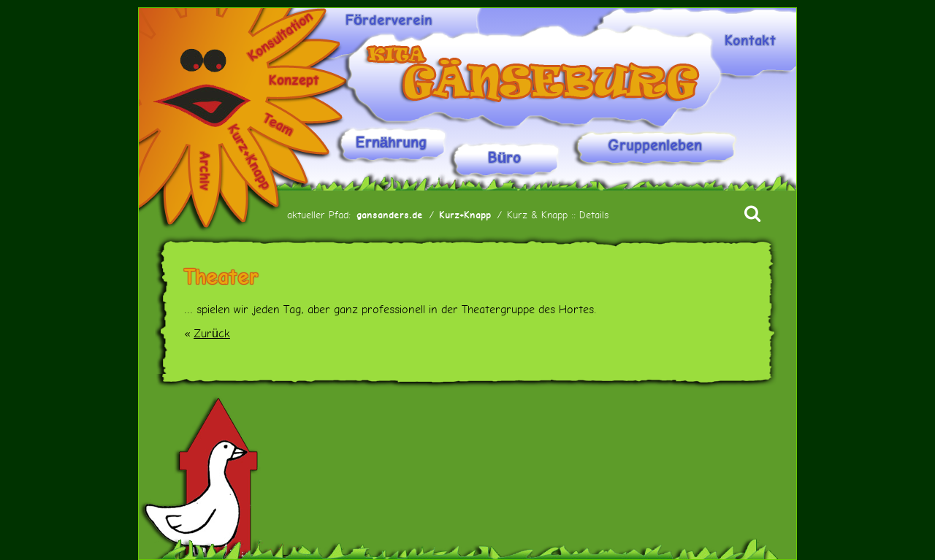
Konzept (294, 80)
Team (278, 125)
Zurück (212, 334)
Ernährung (392, 143)
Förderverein (389, 20)
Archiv (205, 170)
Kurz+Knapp (249, 157)
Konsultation (280, 36)
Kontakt (750, 41)
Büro (505, 158)
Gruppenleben (655, 146)
